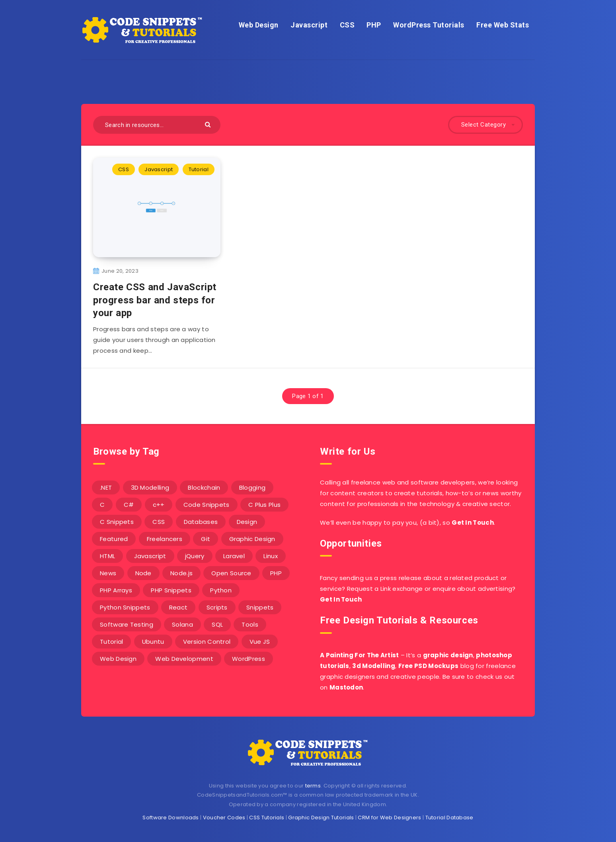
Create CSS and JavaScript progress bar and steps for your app (155, 300)
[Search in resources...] (157, 125)
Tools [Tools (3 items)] (250, 624)
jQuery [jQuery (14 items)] (195, 556)
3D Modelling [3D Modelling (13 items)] (150, 487)
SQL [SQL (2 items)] (217, 624)
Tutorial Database (449, 818)
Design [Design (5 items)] (247, 522)
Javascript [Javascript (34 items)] (150, 556)
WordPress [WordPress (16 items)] (249, 659)
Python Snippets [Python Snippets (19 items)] (125, 607)
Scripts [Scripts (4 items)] (217, 607)
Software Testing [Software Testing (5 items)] (127, 624)
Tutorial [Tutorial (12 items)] (111, 642)
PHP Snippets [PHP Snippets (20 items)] (171, 590)
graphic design (448, 655)
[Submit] (209, 124)
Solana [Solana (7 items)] (182, 624)
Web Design (259, 25)
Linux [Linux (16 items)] (271, 556)
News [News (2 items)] (108, 573)
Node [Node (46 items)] (143, 573)
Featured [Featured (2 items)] (114, 539)
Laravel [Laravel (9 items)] (234, 556)
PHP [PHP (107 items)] (276, 573)
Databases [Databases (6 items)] (201, 522)
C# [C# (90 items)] (129, 505)
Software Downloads (171, 818)
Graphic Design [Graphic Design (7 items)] (252, 539)
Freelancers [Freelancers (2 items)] (165, 539)
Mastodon (346, 687)
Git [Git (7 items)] (206, 539)
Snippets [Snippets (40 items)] (260, 607)
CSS (347, 25)
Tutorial (199, 169)
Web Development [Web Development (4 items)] (184, 659)
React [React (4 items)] (178, 607)
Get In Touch (473, 523)
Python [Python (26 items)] (221, 590)
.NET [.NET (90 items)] (106, 487)
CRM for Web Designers (389, 818)
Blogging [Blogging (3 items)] (252, 487)
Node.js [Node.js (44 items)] (181, 573)
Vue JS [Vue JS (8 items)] (260, 642)
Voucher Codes (224, 818)
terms (313, 786)
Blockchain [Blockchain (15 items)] (204, 487)
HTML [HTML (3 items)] (107, 556)
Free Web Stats (503, 25)
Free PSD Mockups (429, 666)
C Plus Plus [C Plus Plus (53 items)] (264, 505)
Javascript (309, 25)
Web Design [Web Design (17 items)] (118, 659)
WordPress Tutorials (429, 25)
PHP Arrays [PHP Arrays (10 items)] (116, 590)
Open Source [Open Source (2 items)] (231, 573)
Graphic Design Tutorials (321, 818)
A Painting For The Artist (360, 655)
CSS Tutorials (267, 818)
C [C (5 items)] (102, 505)
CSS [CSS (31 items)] (159, 522)
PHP (374, 25)
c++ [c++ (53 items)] (159, 505)
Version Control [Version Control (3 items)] (207, 642)
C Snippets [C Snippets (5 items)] (117, 522)
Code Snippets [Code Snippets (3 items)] (207, 505)
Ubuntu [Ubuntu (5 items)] (153, 642)
